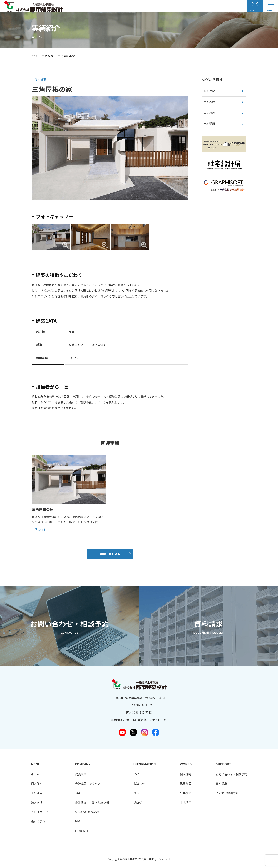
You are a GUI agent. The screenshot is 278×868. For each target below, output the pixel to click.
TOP (35, 56)
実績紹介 (48, 56)
